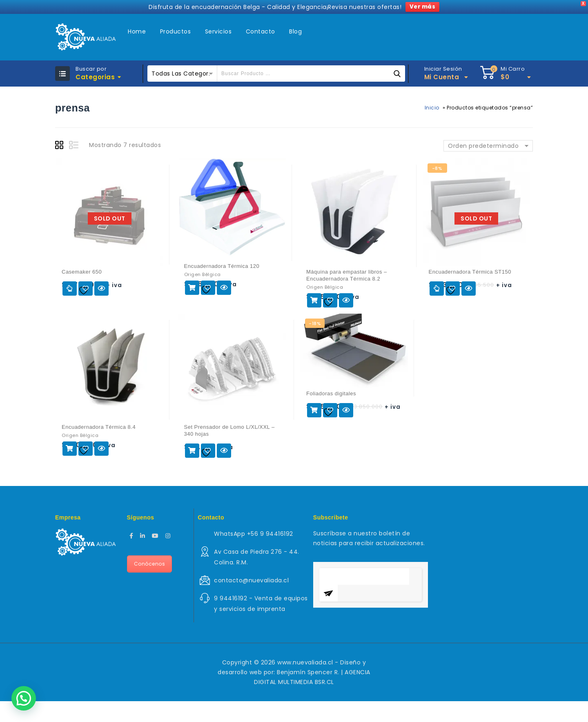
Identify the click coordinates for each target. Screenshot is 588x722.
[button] (24, 698)
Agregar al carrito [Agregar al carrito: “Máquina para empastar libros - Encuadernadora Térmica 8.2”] (314, 300)
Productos (176, 31)
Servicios (218, 31)
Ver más (423, 7)
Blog (295, 31)
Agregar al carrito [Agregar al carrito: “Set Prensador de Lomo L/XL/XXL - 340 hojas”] (192, 451)
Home (137, 31)
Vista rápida (101, 289)
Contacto (261, 31)
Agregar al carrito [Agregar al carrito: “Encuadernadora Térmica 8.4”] (70, 449)
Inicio (432, 108)
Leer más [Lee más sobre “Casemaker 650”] (70, 289)
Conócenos (150, 564)
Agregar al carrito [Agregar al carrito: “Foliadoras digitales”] (314, 410)
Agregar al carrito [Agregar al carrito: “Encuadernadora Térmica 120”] (192, 288)
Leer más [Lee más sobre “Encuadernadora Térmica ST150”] (437, 289)
